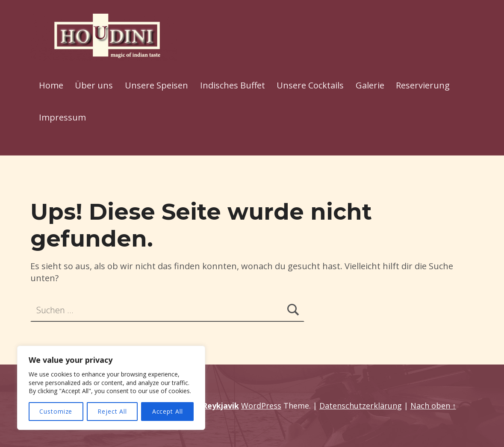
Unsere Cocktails (310, 85)
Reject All (112, 411)
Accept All (168, 411)
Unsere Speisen (156, 85)
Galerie (370, 85)
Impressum (62, 117)
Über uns (94, 85)
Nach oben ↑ (433, 406)
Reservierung (423, 85)
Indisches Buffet (233, 85)
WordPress (261, 406)
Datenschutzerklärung (361, 406)
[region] (111, 388)
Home (51, 85)
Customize (56, 411)
